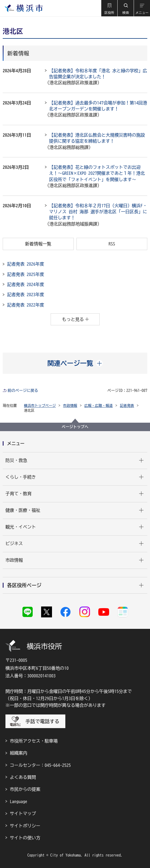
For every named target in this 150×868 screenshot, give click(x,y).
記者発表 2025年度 (26, 274)
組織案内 (19, 753)
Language (19, 801)
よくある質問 (23, 777)
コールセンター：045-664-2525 (40, 765)
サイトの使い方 (25, 838)
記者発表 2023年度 (26, 295)
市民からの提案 (25, 789)
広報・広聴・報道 (99, 406)
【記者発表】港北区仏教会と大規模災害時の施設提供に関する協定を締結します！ (97, 138)
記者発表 (127, 406)
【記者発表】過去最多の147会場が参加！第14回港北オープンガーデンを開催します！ (98, 106)
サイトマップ (23, 813)
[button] (109, 8)
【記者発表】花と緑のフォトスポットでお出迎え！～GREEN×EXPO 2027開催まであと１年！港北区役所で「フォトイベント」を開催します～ (97, 173)
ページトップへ (75, 427)
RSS (112, 244)
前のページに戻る (23, 391)
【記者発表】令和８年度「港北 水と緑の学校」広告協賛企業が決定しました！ (98, 74)
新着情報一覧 (38, 244)
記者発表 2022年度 (26, 305)
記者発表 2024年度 (26, 284)
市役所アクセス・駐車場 (34, 741)
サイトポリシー (25, 826)
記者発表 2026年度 (26, 264)
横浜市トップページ (40, 406)
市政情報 (70, 406)
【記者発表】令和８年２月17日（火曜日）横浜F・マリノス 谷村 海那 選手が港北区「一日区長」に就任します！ (98, 212)
